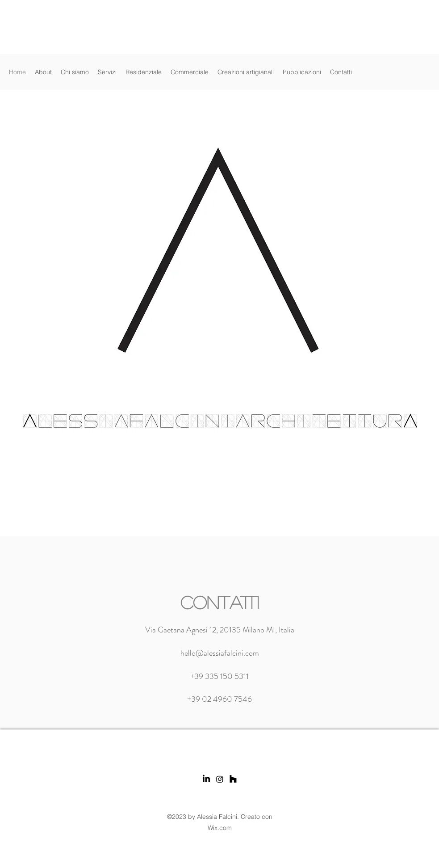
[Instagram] (220, 779)
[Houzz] (233, 779)
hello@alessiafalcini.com (220, 653)
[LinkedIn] (206, 779)
